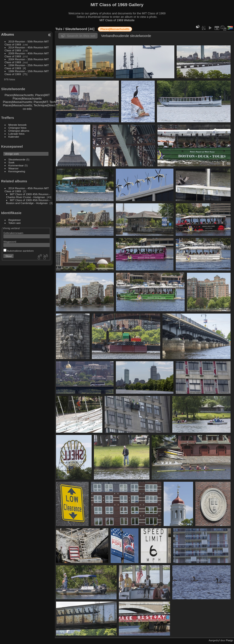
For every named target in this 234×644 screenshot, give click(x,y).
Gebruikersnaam (13, 233)
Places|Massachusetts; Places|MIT (27, 95)
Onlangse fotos (17, 128)
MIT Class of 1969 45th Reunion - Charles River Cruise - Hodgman (28, 196)
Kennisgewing (17, 171)
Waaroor (14, 168)
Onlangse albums (19, 131)
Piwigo (230, 640)
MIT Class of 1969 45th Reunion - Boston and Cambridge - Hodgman (28, 202)
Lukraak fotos (17, 134)
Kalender (14, 137)
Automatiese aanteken (19, 251)
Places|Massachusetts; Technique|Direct (29, 105)
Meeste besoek (18, 125)
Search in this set (81, 36)
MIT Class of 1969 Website (117, 20)
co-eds (27, 109)
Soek (12, 162)
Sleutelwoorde (17, 159)
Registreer (15, 220)
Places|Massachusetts (27, 98)
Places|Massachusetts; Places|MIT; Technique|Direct (37, 102)
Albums (8, 34)
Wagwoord (10, 242)
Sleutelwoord (76, 29)
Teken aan (15, 223)
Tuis (59, 29)
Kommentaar (16, 165)
